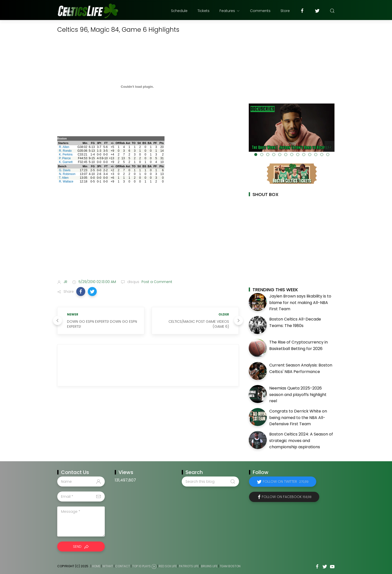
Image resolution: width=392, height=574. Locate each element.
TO (134, 143)
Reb (122, 143)
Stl (139, 143)
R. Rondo (65, 151)
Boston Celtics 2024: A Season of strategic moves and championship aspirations (301, 440)
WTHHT (108, 566)
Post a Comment (156, 282)
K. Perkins (66, 154)
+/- (112, 143)
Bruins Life (209, 566)
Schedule (179, 11)
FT (106, 143)
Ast (128, 143)
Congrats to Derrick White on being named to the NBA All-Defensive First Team (298, 417)
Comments (260, 11)
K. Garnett (66, 162)
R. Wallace (66, 181)
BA (150, 143)
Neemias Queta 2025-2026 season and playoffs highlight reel (298, 394)
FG (93, 143)
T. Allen (64, 178)
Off (117, 143)
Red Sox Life (168, 566)
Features (230, 11)
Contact (123, 566)
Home (96, 566)
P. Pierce (65, 158)
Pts (162, 143)
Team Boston (230, 566)
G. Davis (65, 170)
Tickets (203, 11)
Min (85, 143)
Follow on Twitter (286, 481)
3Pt (99, 143)
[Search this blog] (210, 481)
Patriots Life (189, 566)
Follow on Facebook (287, 497)
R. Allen (64, 147)
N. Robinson (67, 174)
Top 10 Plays (141, 566)
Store (285, 11)
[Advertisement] (148, 236)
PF (155, 143)
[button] (81, 291)
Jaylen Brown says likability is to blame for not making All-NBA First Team (300, 302)
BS (144, 143)
